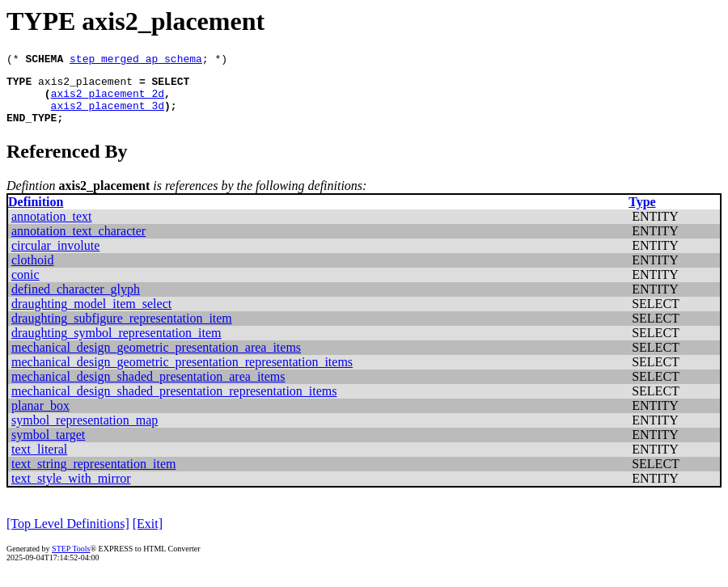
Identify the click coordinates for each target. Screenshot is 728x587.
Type (642, 214)
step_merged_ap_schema (136, 61)
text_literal (39, 461)
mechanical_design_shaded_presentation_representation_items (174, 403)
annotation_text (52, 228)
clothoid (32, 272)
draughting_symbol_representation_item (116, 345)
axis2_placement (85, 86)
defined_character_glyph (76, 301)
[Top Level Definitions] (68, 536)
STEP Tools (71, 561)
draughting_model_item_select (91, 316)
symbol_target (48, 447)
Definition (36, 214)
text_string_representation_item (94, 476)
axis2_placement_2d (108, 100)
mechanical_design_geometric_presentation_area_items (156, 359)
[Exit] (148, 536)
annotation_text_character (78, 243)
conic (25, 287)
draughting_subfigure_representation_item (122, 330)
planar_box (40, 418)
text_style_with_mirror (71, 490)
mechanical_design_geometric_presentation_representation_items (182, 374)
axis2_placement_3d (108, 115)
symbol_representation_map (85, 432)
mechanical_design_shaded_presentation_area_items (148, 389)
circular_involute (55, 258)
